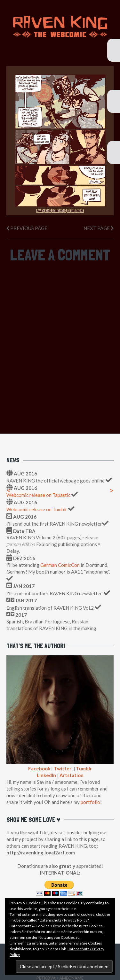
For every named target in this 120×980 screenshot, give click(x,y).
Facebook (39, 768)
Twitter (63, 768)
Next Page (99, 228)
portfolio (90, 802)
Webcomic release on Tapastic (39, 495)
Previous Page (27, 228)
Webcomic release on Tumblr (37, 509)
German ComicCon (60, 565)
